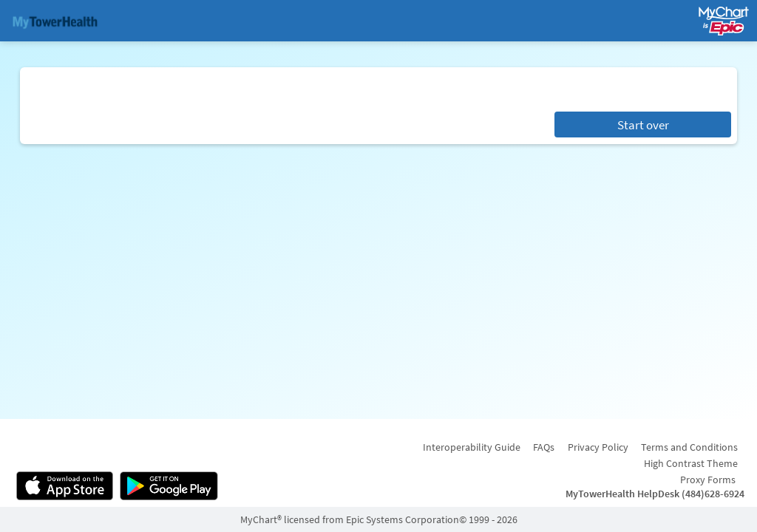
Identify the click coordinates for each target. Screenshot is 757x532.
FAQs (544, 447)
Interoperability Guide (472, 447)
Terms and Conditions (689, 447)
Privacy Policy (598, 447)
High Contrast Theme (691, 463)
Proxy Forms (708, 480)
